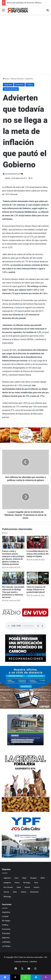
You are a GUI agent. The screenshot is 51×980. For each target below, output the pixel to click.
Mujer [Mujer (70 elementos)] (24, 878)
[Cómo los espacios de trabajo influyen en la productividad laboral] (38, 578)
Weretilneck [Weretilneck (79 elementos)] (34, 892)
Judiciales (6, 942)
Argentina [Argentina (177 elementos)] (7, 878)
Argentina (29, 79)
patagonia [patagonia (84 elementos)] (7, 883)
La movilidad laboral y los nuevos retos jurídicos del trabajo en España (38, 554)
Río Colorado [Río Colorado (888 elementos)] (8, 887)
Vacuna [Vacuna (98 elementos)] (6, 892)
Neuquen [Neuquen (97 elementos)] (33, 878)
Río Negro (6, 921)
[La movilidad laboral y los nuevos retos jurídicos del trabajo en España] (38, 542)
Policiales (6, 933)
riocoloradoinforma (12, 174)
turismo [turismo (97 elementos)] (37, 887)
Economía (19, 85)
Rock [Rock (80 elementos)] (36, 883)
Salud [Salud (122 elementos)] (19, 887)
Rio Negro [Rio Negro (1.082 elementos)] (27, 883)
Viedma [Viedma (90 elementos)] (24, 892)
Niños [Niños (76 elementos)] (43, 878)
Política (30, 85)
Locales (5, 916)
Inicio (6, 79)
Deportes (6, 938)
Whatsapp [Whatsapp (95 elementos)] (7, 897)
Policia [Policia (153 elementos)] (17, 883)
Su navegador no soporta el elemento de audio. (26, 626)
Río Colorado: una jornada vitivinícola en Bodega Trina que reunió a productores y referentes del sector (13, 592)
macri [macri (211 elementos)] (16, 878)
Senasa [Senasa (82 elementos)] (27, 887)
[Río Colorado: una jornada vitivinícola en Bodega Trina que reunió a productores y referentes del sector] (13, 578)
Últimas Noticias (17, 79)
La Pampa (6, 946)
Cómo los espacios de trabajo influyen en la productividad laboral (36, 590)
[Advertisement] (26, 47)
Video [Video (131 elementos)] (15, 892)
